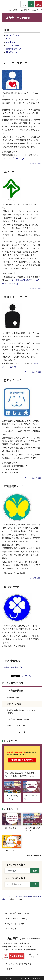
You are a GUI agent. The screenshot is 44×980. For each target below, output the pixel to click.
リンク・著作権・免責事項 (16, 919)
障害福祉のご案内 (13, 698)
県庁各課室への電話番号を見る (18, 964)
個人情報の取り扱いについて (17, 913)
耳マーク (10, 39)
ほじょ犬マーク (13, 46)
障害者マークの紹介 (14, 704)
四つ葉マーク (12, 52)
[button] (24, 4)
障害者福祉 (28, 897)
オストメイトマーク (14, 42)
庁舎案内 (9, 969)
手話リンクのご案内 (34, 956)
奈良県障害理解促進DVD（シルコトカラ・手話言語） (23, 712)
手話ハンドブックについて (17, 726)
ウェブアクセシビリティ (15, 924)
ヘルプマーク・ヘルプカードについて (21, 719)
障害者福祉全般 (16, 691)
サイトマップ (11, 929)
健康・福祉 (18, 897)
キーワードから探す (16, 865)
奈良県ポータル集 (34, 856)
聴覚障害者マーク (13, 49)
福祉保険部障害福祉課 (14, 667)
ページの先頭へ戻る (33, 163)
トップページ (7, 897)
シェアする (26, 676)
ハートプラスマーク (14, 35)
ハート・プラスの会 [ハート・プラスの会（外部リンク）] (13, 158)
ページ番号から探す (16, 878)
